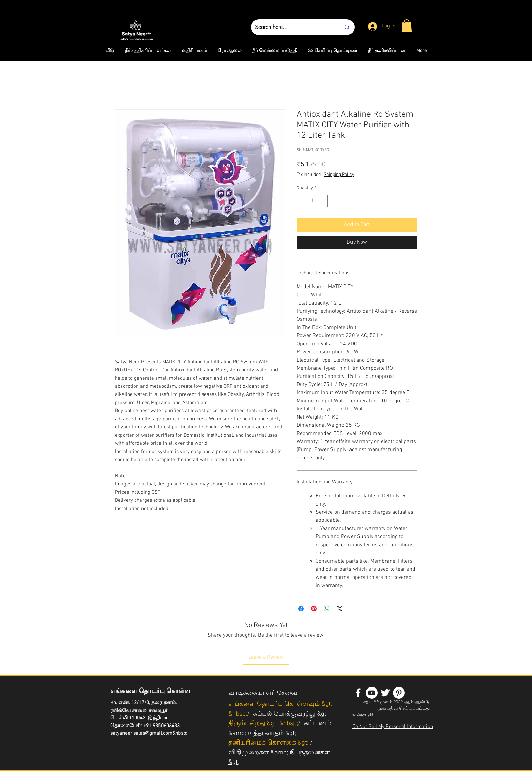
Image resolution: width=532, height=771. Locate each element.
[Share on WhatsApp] (327, 609)
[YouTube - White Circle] (372, 693)
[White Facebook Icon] (358, 693)
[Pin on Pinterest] (314, 609)
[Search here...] (293, 27)
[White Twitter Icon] (385, 693)
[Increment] (322, 201)
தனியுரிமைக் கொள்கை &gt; (268, 743)
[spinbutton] (312, 201)
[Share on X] (340, 609)
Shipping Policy (339, 175)
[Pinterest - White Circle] (399, 693)
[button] (407, 26)
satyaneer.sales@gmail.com (141, 733)
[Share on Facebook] (301, 609)
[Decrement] (302, 201)
